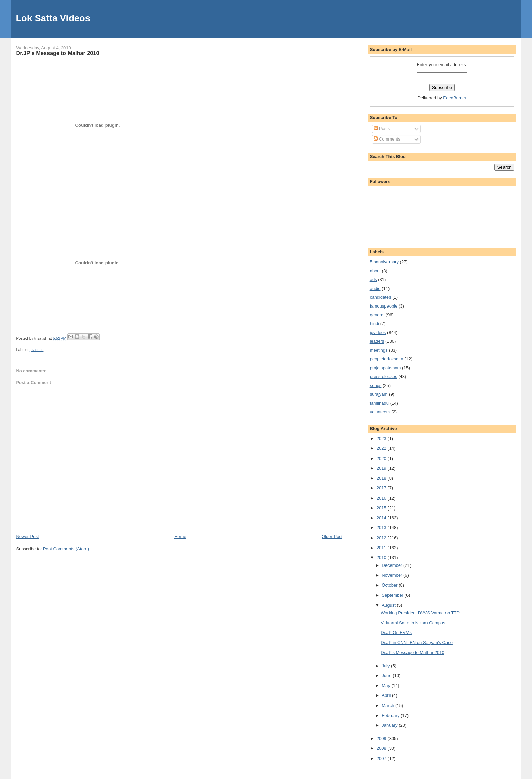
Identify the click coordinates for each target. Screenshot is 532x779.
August (389, 605)
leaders (377, 341)
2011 (382, 548)
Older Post (332, 536)
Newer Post (27, 536)
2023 (382, 438)
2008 (382, 748)
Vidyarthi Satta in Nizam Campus (413, 623)
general (377, 315)
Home (180, 536)
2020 (382, 458)
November (393, 575)
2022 (382, 448)
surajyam (379, 394)
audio (375, 288)
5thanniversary (384, 262)
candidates (381, 297)
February (391, 715)
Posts (382, 128)
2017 (382, 488)
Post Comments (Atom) (66, 549)
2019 (382, 468)
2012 (382, 538)
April (387, 695)
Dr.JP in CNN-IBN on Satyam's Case (417, 642)
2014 (382, 518)
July (386, 666)
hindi (374, 324)
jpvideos (36, 350)
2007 (382, 758)
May (386, 685)
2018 (382, 478)
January (390, 725)
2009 (382, 738)
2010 (382, 558)
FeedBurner (455, 98)
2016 (382, 498)
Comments (387, 139)
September (393, 595)
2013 (382, 528)
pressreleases (384, 377)
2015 (382, 508)
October (390, 585)
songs (376, 385)
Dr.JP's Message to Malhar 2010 (58, 53)
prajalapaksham (385, 368)
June (387, 676)
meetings (379, 350)
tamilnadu (379, 403)
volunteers (380, 412)
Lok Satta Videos (53, 18)
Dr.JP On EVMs (396, 633)
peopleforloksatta (387, 359)
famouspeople (384, 306)
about (375, 271)
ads (373, 280)
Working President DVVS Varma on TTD (420, 613)
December (393, 565)
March (388, 706)
